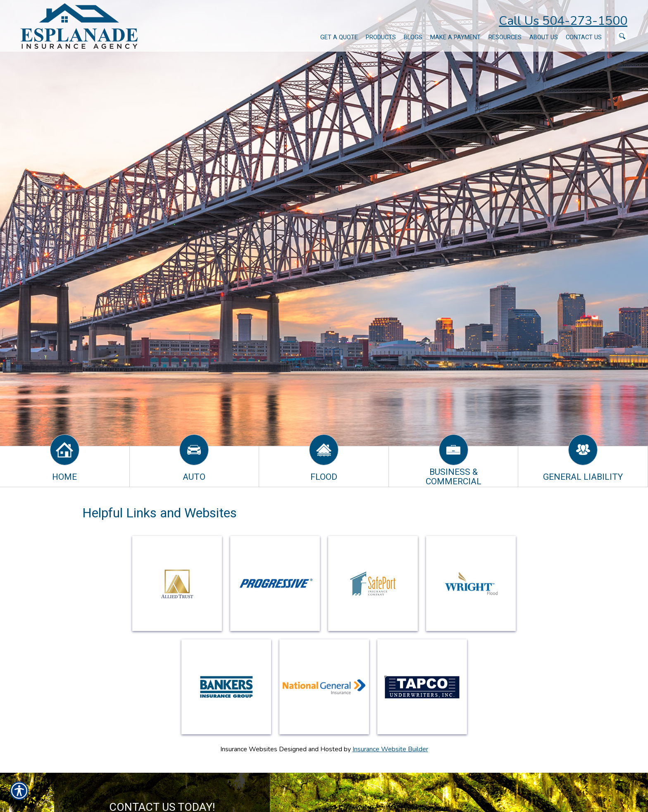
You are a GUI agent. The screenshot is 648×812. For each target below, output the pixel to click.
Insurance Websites (249, 749)
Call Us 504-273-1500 (563, 21)
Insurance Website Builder (390, 749)
